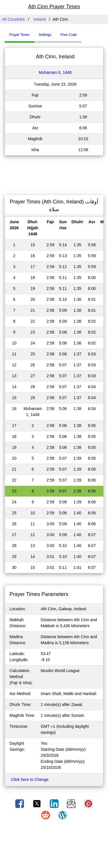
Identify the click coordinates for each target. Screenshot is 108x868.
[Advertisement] (54, 174)
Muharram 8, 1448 (55, 72)
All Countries (13, 19)
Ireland (40, 19)
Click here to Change (30, 780)
